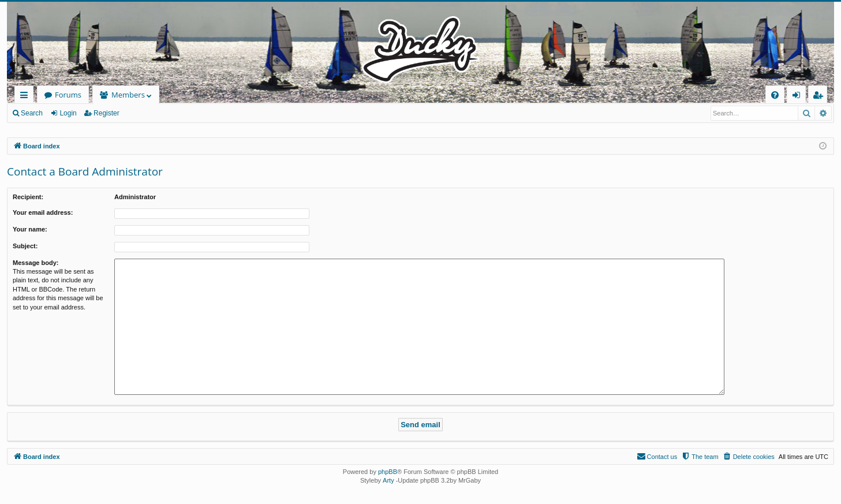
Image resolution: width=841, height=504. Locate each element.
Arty (388, 480)
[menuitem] (775, 95)
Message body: (35, 263)
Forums (68, 95)
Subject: (25, 246)
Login (68, 113)
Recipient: (28, 197)
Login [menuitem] (799, 97)
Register (106, 113)
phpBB (388, 472)
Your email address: (43, 212)
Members (128, 95)
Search (32, 113)
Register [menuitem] (820, 97)
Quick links (26, 97)
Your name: (30, 229)
